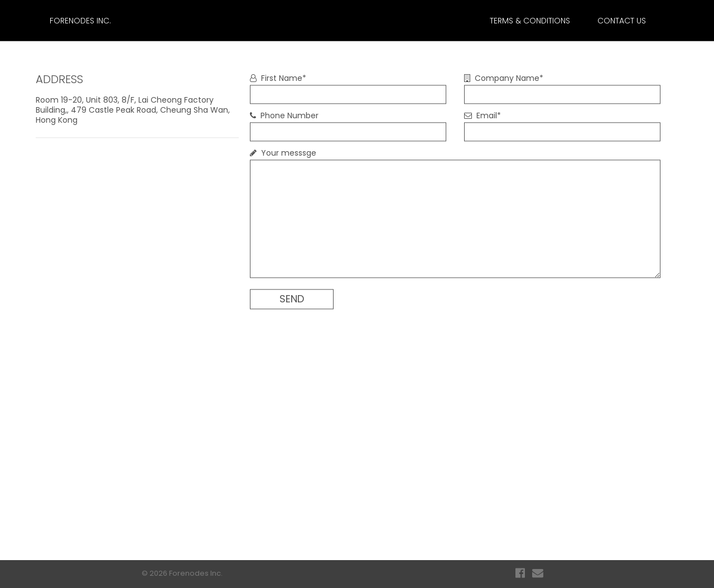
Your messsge (283, 153)
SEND (292, 299)
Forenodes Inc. (80, 21)
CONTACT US (622, 21)
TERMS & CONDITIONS (530, 21)
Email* (483, 115)
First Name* (278, 78)
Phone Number (284, 115)
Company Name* (504, 78)
